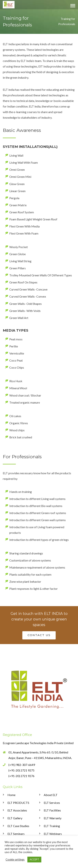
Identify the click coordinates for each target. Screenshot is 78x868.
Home (11, 795)
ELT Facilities (52, 810)
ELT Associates (17, 810)
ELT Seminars (16, 834)
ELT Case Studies (18, 826)
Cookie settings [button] (15, 860)
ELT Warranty (53, 818)
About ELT (51, 795)
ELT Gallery (15, 818)
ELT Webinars (53, 834)
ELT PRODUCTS (18, 803)
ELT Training (52, 826)
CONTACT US (39, 635)
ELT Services (52, 803)
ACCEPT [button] (34, 859)
